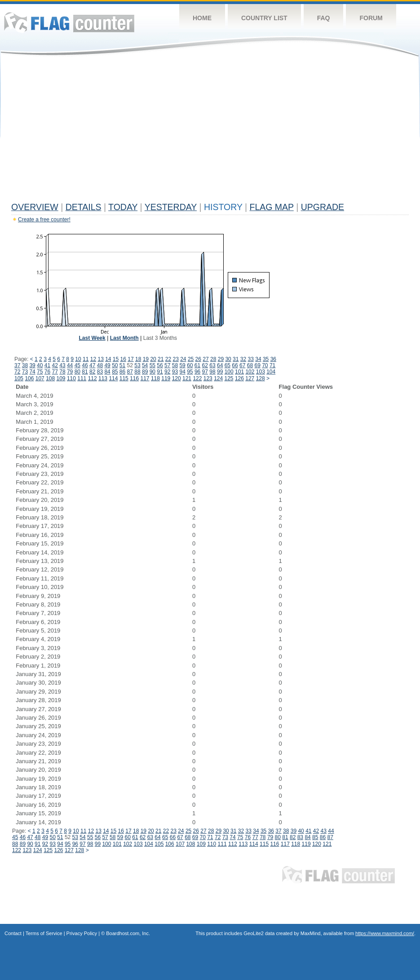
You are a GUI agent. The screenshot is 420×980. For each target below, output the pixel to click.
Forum (371, 18)
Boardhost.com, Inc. (128, 933)
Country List (264, 18)
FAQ (324, 18)
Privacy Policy (82, 933)
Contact (13, 933)
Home (202, 18)
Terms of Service (44, 933)
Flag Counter (69, 22)
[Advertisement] (210, 131)
